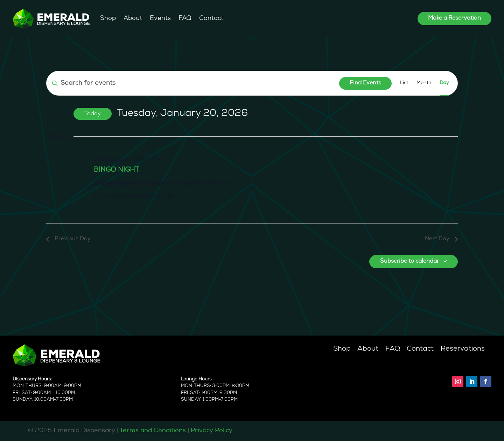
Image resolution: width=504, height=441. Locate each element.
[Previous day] (50, 114)
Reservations (463, 349)
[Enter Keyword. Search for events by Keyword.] (193, 83)
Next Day (441, 239)
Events (160, 18)
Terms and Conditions (153, 431)
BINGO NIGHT (116, 170)
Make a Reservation (454, 18)
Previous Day (68, 239)
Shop (108, 18)
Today (93, 114)
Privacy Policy (212, 431)
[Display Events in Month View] (424, 83)
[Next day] (64, 114)
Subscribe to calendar (410, 261)
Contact (211, 18)
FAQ (185, 18)
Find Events (365, 83)
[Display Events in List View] (404, 83)
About (133, 18)
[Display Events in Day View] (444, 83)
